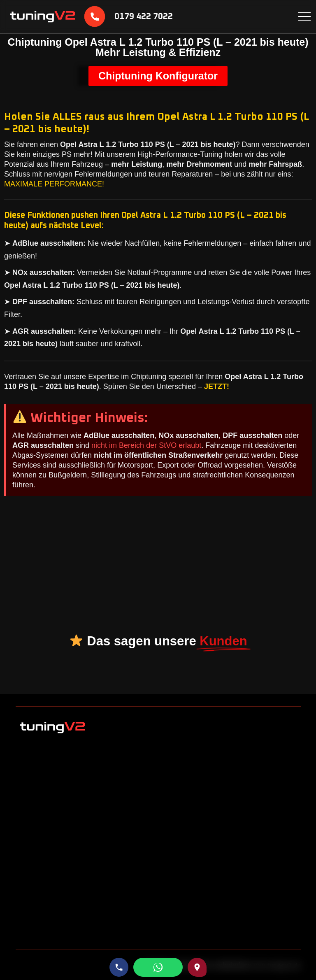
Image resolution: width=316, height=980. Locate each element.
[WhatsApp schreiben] (158, 967)
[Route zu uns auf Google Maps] (197, 967)
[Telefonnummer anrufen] (119, 967)
